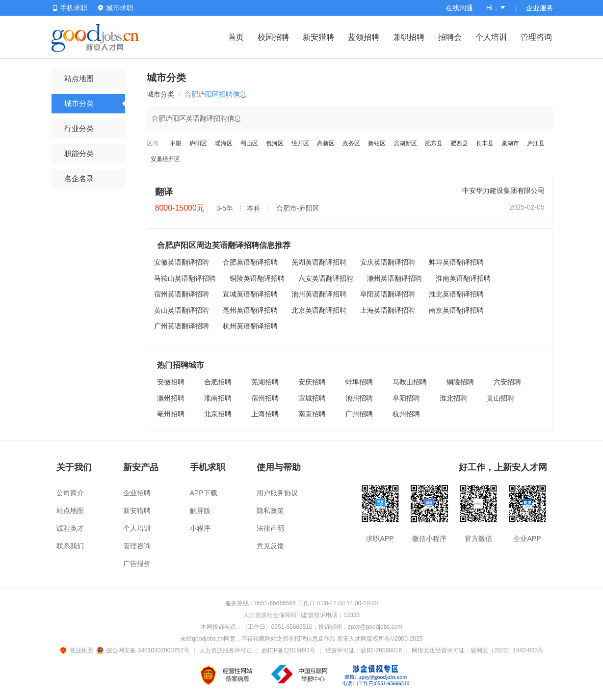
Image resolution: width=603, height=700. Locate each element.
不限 (176, 143)
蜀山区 (249, 143)
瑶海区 (224, 143)
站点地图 (79, 78)
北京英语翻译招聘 (319, 310)
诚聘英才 (70, 528)
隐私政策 (270, 511)
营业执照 (78, 650)
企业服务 (540, 8)
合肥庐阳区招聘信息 (215, 94)
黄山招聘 (500, 398)
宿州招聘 (265, 398)
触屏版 (200, 511)
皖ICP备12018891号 (289, 650)
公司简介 (70, 493)
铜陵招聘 (460, 382)
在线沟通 (459, 8)
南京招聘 (312, 414)
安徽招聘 (171, 382)
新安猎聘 (318, 37)
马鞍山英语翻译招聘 (185, 278)
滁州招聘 (171, 398)
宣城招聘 (312, 398)
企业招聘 (137, 493)
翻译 (164, 192)
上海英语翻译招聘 (388, 310)
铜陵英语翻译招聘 (257, 278)
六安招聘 (507, 382)
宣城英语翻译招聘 (250, 294)
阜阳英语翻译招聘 (388, 294)
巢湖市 (510, 143)
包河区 (275, 143)
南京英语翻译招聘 (456, 310)
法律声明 (270, 528)
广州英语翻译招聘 (182, 326)
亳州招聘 (171, 414)
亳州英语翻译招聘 (250, 310)
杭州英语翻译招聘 (250, 326)
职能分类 (79, 153)
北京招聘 (218, 414)
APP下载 (204, 493)
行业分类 (79, 128)
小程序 (200, 528)
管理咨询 (536, 37)
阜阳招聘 (406, 398)
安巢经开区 (165, 159)
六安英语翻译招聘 (326, 278)
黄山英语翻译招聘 (182, 310)
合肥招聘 (218, 382)
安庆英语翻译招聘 (388, 262)
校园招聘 (273, 37)
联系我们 (70, 546)
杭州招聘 (406, 414)
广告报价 (137, 564)
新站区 (377, 143)
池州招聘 (359, 398)
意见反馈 (270, 546)
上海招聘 (265, 414)
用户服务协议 (277, 493)
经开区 (300, 143)
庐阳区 (198, 143)
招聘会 (450, 37)
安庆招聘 (312, 382)
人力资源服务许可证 (226, 650)
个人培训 (491, 37)
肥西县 (459, 143)
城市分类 (79, 103)
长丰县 (485, 143)
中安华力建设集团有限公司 (503, 190)
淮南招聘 (218, 398)
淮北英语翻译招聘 (456, 294)
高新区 (326, 143)
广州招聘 (359, 414)
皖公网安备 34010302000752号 (144, 650)
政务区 (351, 143)
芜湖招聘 (265, 382)
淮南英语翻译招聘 (463, 278)
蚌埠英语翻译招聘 (456, 262)
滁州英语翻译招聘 (394, 278)
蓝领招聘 (364, 37)
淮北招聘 (453, 398)
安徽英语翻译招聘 (182, 262)
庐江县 (536, 143)
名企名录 (79, 178)
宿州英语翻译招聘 (182, 294)
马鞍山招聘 (410, 382)
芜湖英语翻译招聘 (319, 262)
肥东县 (434, 143)
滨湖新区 (405, 143)
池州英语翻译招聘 (319, 294)
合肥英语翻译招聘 (250, 262)
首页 (236, 37)
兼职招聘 (409, 37)
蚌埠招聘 (359, 382)
